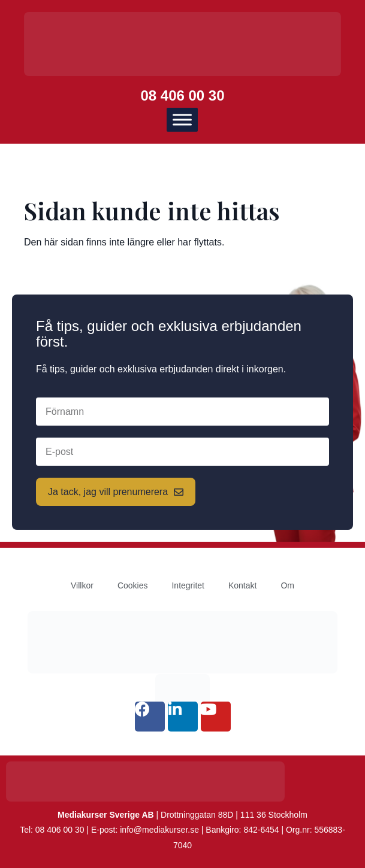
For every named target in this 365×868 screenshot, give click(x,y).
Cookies (133, 585)
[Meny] (182, 119)
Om (287, 585)
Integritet (188, 585)
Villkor (82, 585)
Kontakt (242, 585)
